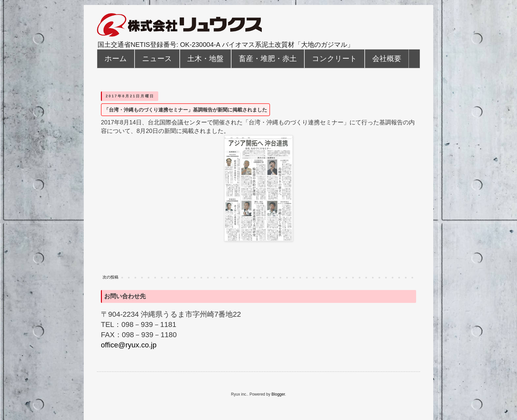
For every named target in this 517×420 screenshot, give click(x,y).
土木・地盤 (205, 59)
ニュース (157, 59)
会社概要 (387, 59)
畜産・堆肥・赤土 (268, 59)
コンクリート (335, 59)
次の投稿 (110, 277)
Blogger (278, 394)
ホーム (116, 59)
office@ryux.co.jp (129, 345)
